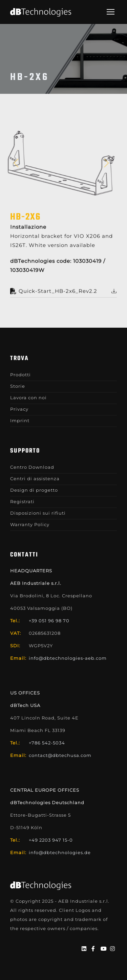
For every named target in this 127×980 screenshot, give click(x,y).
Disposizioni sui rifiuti (38, 513)
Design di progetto (34, 490)
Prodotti (20, 375)
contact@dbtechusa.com (60, 755)
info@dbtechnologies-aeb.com (68, 658)
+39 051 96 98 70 (49, 621)
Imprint (20, 420)
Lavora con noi (28, 398)
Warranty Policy (30, 524)
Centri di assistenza (35, 479)
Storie (18, 386)
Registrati (22, 501)
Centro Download (32, 467)
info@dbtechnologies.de (60, 852)
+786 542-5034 (47, 743)
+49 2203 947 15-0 (51, 840)
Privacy (19, 409)
